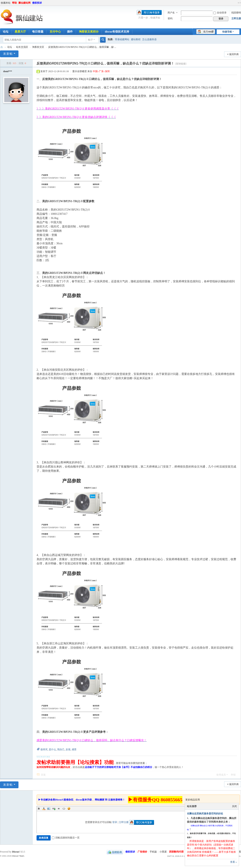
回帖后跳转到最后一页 (66, 838)
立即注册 (236, 18)
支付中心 (55, 32)
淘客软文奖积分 (89, 32)
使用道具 (221, 775)
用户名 (171, 13)
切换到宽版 (239, 3)
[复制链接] (181, 64)
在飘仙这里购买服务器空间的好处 (205, 814)
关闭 (234, 806)
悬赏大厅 (20, 32)
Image (49, 809)
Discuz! (16, 852)
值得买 (44, 749)
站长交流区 (22, 47)
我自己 (61, 749)
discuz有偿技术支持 (117, 32)
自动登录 (220, 13)
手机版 (153, 852)
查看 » (233, 862)
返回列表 (234, 54)
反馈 (68, 749)
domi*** (8, 71)
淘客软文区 (38, 47)
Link (54, 809)
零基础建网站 (122, 39)
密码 (170, 18)
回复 (43, 775)
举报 (233, 775)
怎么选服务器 (149, 39)
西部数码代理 (176, 852)
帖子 (91, 40)
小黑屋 (163, 852)
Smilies (69, 809)
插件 (70, 32)
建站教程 (136, 39)
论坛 (10, 47)
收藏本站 (6, 3)
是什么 (52, 749)
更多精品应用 (193, 800)
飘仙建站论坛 (2, 47)
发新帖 (8, 54)
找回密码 (236, 13)
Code (64, 809)
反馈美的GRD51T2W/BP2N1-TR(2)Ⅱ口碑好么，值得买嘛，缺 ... (82, 47)
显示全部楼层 (80, 71)
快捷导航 (227, 32)
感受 (74, 749)
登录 (115, 822)
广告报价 (142, 852)
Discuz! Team (18, 856)
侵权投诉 (37, 3)
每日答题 (38, 32)
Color (44, 809)
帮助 (14, 3)
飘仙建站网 (25, 3)
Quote (59, 809)
